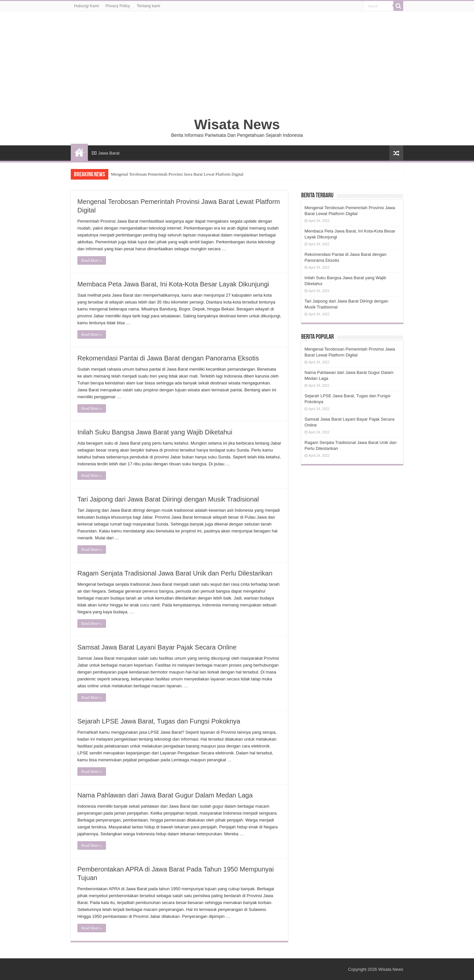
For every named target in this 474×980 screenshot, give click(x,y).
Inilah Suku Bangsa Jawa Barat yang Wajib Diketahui (155, 432)
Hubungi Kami (86, 6)
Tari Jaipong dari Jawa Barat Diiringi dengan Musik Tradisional (168, 499)
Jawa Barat (106, 153)
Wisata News (237, 124)
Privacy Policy (118, 6)
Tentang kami (148, 6)
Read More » (92, 260)
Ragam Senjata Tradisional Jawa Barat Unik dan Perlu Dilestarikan (175, 573)
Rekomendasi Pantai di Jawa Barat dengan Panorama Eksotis (168, 358)
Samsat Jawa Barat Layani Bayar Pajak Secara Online (157, 647)
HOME (79, 152)
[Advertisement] (237, 67)
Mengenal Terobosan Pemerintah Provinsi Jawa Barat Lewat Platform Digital (177, 174)
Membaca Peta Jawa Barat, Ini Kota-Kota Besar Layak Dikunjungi (173, 284)
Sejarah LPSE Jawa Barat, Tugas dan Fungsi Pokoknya (159, 721)
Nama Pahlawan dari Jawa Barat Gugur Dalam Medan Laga (165, 795)
